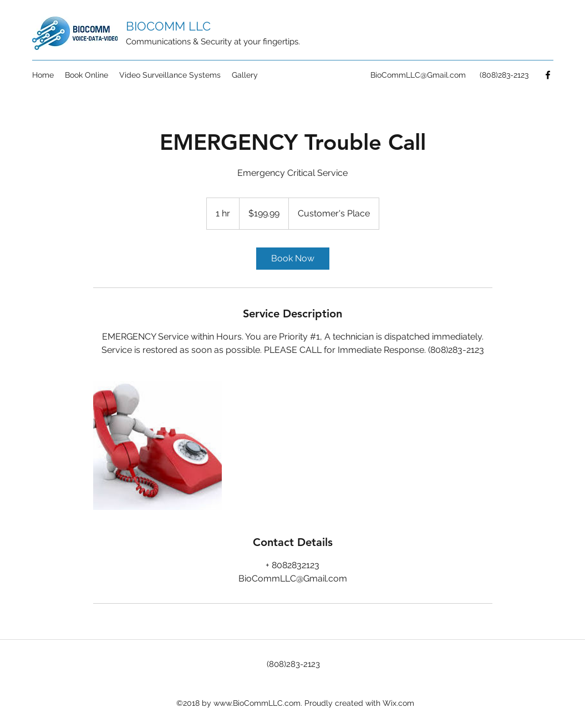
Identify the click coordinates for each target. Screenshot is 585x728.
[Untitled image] (157, 446)
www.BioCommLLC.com (257, 703)
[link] (293, 259)
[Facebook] (548, 75)
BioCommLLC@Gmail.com (418, 75)
